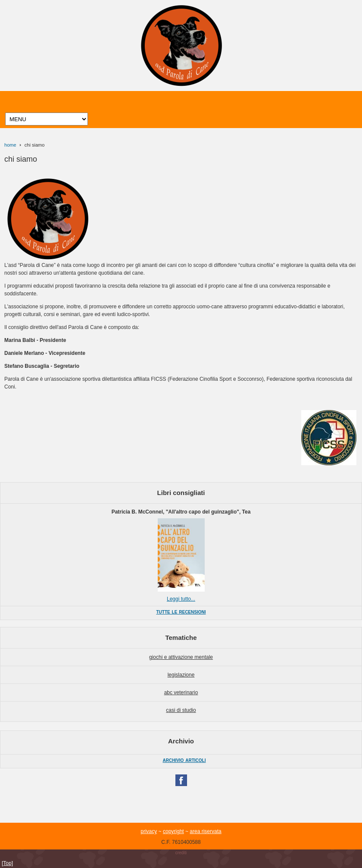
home (10, 145)
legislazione (181, 675)
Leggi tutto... (181, 599)
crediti (181, 853)
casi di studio (181, 710)
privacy (149, 831)
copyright (173, 831)
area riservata (205, 831)
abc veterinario (181, 693)
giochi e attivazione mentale (181, 657)
